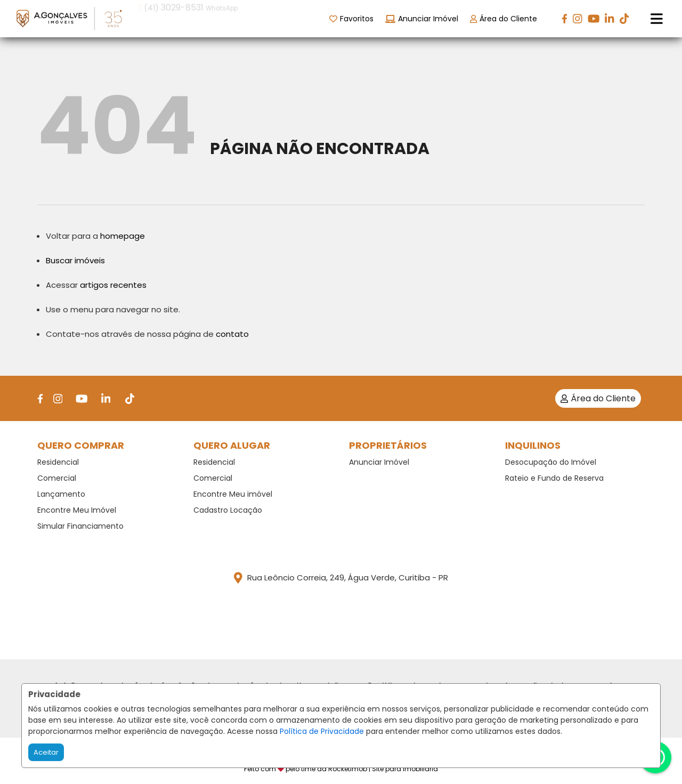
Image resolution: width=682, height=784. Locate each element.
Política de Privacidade (322, 731)
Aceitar (46, 752)
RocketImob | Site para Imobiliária (383, 769)
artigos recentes (113, 285)
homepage (123, 236)
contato (232, 334)
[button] (206, 18)
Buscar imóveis (75, 260)
